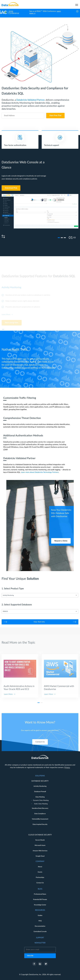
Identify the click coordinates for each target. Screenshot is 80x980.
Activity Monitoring (40, 786)
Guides (40, 915)
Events (40, 872)
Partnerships (40, 877)
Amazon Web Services (40, 851)
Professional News (40, 894)
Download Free (11, 188)
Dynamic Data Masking (41, 800)
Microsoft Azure (40, 845)
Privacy (67, 767)
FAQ (40, 921)
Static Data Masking (41, 804)
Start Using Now (12, 325)
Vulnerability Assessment (40, 819)
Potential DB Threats (40, 900)
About (40, 867)
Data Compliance (40, 814)
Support (40, 938)
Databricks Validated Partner (30, 100)
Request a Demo (61, 541)
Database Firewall (40, 792)
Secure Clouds (40, 840)
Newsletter (40, 943)
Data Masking (40, 797)
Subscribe (30, 956)
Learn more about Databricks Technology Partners (40, 472)
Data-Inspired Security (40, 824)
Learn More (6, 317)
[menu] (77, 4)
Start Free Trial (55, 116)
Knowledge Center (40, 905)
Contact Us (40, 748)
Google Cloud (40, 856)
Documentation (40, 926)
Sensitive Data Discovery (40, 808)
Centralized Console (40, 932)
